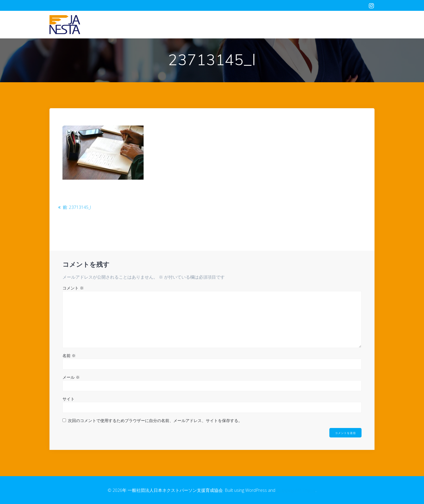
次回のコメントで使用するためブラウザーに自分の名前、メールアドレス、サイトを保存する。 (155, 420)
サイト (69, 398)
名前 (69, 355)
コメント (73, 288)
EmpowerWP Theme (296, 490)
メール (71, 377)
